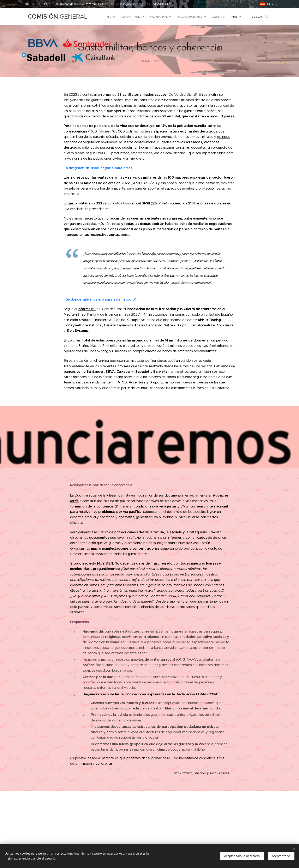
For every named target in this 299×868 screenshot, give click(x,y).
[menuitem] (119, 17)
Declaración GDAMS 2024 (196, 694)
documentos (99, 538)
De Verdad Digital (182, 95)
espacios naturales (168, 131)
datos (117, 203)
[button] (260, 17)
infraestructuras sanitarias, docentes (178, 147)
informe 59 (87, 309)
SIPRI (136, 183)
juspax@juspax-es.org (129, 4)
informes (174, 538)
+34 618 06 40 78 (161, 4)
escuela (176, 532)
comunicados (196, 538)
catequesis (198, 532)
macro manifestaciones (110, 548)
